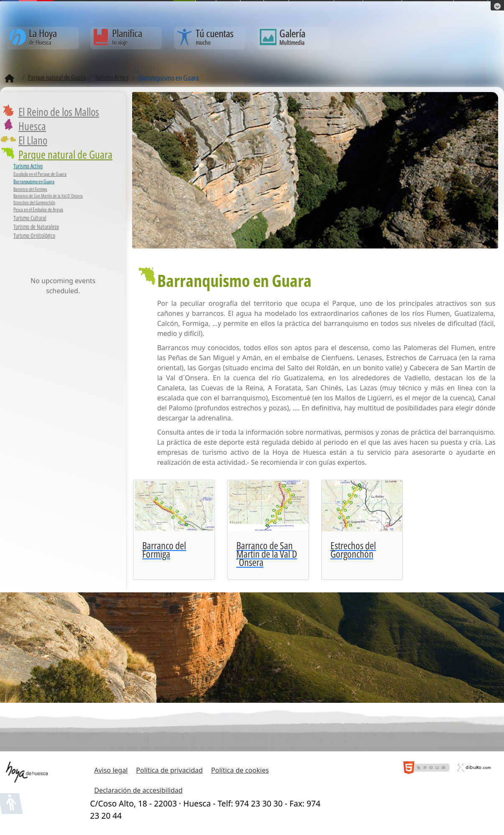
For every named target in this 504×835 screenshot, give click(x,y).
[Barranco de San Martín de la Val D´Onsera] (268, 530)
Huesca (32, 126)
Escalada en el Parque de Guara (40, 174)
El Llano (33, 140)
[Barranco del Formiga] (174, 530)
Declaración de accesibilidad (138, 790)
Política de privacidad (169, 770)
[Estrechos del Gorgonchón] (362, 530)
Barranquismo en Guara (34, 181)
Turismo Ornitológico (34, 235)
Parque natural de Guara (65, 154)
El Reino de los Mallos (59, 112)
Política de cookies (240, 770)
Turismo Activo (28, 166)
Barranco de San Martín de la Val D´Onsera (48, 196)
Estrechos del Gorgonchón (34, 202)
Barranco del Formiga (30, 189)
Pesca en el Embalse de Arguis (38, 209)
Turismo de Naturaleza (36, 227)
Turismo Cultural (30, 218)
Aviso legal (111, 770)
